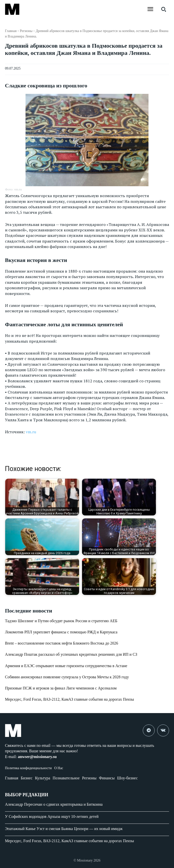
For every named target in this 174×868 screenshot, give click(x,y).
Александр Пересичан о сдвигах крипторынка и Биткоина (54, 804)
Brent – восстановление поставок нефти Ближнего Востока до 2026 (62, 643)
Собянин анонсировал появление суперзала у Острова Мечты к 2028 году (67, 677)
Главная (11, 31)
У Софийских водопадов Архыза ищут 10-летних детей (52, 816)
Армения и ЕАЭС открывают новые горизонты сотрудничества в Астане (66, 666)
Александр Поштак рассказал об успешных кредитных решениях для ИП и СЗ (71, 654)
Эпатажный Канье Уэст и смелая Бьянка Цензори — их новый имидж (64, 829)
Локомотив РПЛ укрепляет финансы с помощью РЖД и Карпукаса (61, 632)
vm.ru (31, 432)
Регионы (26, 31)
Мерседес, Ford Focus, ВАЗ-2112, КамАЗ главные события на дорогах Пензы (69, 699)
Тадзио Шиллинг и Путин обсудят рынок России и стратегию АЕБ (61, 621)
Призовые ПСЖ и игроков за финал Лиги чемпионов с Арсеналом (61, 688)
